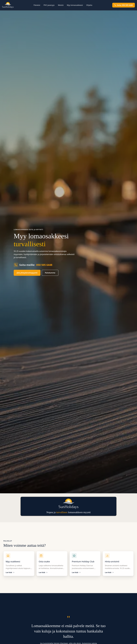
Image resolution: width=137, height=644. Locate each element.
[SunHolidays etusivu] (8, 5)
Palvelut (37, 5)
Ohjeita (89, 5)
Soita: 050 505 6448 (124, 5)
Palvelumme (50, 273)
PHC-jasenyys (49, 5)
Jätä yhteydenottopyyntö (27, 273)
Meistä (61, 5)
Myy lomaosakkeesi (75, 5)
